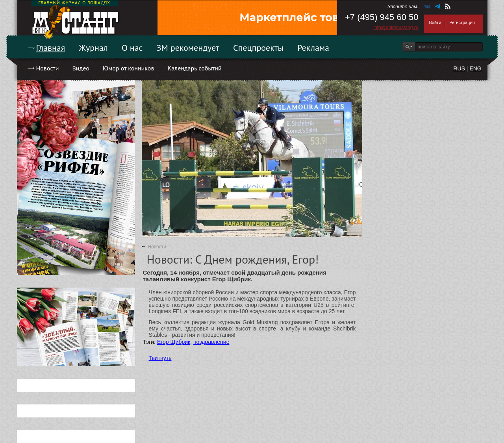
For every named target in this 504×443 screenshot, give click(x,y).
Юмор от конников (129, 68)
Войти (435, 22)
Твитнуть (160, 358)
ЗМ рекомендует (188, 48)
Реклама (313, 48)
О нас (132, 48)
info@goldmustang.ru (396, 28)
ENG (475, 68)
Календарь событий (194, 68)
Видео (81, 68)
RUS (459, 68)
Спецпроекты (258, 48)
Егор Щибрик (174, 342)
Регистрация (462, 22)
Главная (51, 48)
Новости (48, 68)
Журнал (93, 48)
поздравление (211, 342)
